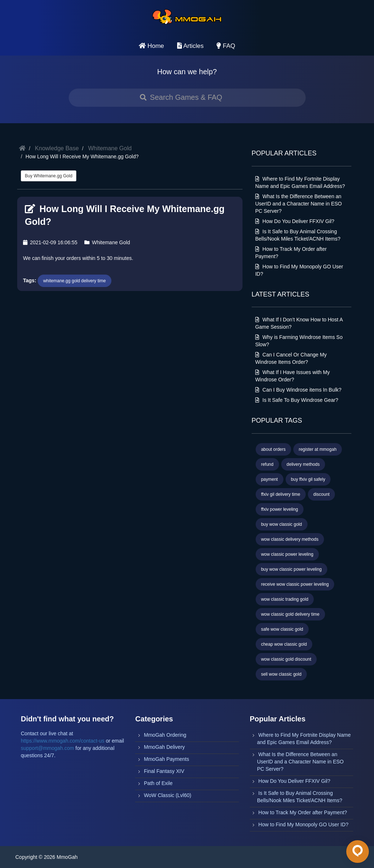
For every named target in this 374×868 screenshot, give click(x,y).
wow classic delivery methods (290, 539)
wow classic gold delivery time (290, 614)
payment (270, 479)
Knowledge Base (57, 148)
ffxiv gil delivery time (281, 494)
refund (267, 464)
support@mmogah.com (47, 748)
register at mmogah (318, 449)
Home (151, 46)
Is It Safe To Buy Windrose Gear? (297, 400)
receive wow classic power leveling (295, 584)
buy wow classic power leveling (291, 569)
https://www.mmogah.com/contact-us (63, 741)
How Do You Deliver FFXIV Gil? (295, 221)
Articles (190, 46)
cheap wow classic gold (284, 644)
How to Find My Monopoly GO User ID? (303, 824)
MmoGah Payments (167, 759)
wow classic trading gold (285, 599)
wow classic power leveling (287, 554)
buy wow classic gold (282, 524)
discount (322, 494)
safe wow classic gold (282, 629)
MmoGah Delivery (164, 747)
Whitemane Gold (110, 148)
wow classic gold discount (286, 659)
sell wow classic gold (281, 674)
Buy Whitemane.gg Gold (49, 176)
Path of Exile (158, 783)
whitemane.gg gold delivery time (74, 281)
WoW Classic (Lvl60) (168, 795)
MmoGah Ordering (165, 735)
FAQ (226, 46)
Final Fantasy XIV (164, 771)
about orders (273, 449)
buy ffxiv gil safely (308, 479)
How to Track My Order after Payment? (303, 812)
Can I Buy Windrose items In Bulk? (298, 390)
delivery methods (303, 464)
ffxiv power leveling (280, 509)
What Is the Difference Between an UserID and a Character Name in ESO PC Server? (299, 204)
